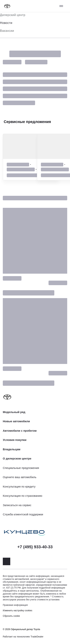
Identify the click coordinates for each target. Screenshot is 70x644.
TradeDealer (37, 637)
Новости (6, 23)
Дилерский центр (13, 15)
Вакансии (7, 31)
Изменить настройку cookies (18, 611)
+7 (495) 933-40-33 (35, 547)
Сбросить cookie (11, 616)
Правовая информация (15, 605)
